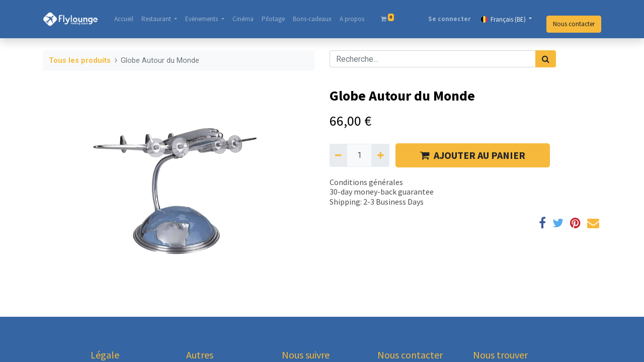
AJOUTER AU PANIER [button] (473, 155)
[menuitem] (124, 19)
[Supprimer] (338, 155)
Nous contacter (574, 24)
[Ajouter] (380, 155)
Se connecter (449, 19)
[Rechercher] (546, 59)
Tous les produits (80, 61)
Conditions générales (366, 182)
